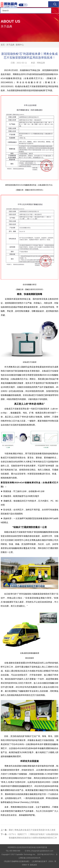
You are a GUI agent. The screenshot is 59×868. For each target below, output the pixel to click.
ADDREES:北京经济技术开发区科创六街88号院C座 (27, 847)
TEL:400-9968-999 (13, 851)
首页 (3, 45)
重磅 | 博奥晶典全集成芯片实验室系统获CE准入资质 (28, 830)
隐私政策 (33, 865)
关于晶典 (10, 45)
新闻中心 (20, 45)
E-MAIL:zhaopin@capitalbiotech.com (39, 851)
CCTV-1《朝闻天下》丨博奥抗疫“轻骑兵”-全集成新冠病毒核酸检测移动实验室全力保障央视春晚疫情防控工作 (29, 836)
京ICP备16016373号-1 (46, 854)
